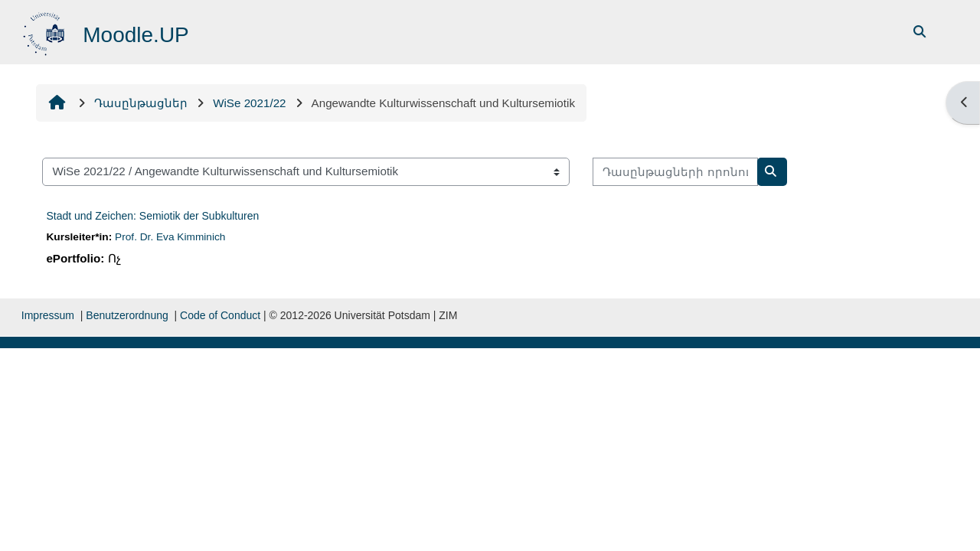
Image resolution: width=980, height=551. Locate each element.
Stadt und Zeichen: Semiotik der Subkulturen (152, 216)
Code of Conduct (220, 315)
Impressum (48, 315)
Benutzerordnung (127, 315)
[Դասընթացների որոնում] (675, 172)
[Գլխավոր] (46, 31)
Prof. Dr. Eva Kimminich (170, 237)
